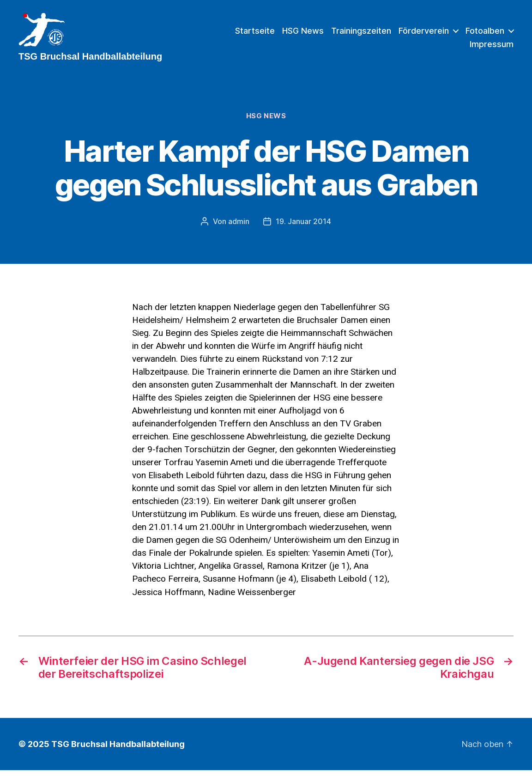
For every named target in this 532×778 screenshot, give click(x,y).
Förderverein (424, 34)
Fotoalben (485, 34)
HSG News (303, 34)
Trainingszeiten (361, 34)
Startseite (255, 34)
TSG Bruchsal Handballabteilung (118, 752)
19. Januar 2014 (303, 229)
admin (239, 229)
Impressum (492, 48)
